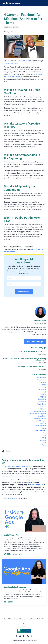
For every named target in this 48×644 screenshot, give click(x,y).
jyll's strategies (41, 421)
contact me (13, 498)
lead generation (41, 426)
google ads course (40, 411)
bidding (44, 394)
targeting (43, 440)
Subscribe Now (24, 292)
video (44, 445)
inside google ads (40, 418)
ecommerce (42, 402)
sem (45, 433)
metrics (44, 428)
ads (45, 387)
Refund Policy (8, 619)
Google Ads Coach (24, 61)
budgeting (43, 397)
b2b (45, 392)
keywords (43, 423)
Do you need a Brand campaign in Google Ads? (30, 352)
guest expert (16, 27)
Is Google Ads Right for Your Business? (32, 367)
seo (45, 435)
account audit (42, 380)
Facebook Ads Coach (11, 63)
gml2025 (43, 406)
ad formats (42, 385)
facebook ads (8, 27)
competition (42, 399)
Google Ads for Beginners (33, 492)
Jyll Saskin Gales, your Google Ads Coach (18, 466)
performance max (40, 430)
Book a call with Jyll (35, 342)
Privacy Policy (31, 619)
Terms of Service (20, 619)
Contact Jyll (40, 619)
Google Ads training (33, 480)
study (44, 438)
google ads (42, 409)
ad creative (42, 382)
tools (44, 443)
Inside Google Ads (37, 485)
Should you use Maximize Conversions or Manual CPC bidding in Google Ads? (24, 359)
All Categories (42, 377)
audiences (43, 390)
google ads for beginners (38, 414)
